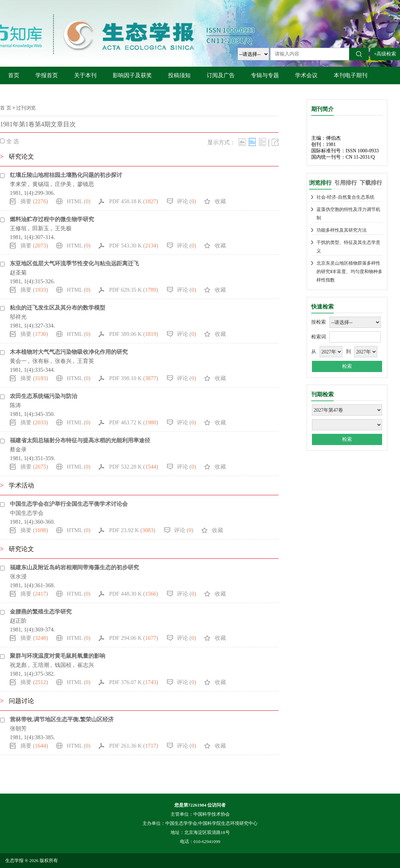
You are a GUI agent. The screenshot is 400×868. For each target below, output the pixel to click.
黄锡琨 (41, 184)
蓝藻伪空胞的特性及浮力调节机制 (348, 214)
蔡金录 (18, 449)
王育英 (86, 361)
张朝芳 (18, 728)
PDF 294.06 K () (134, 638)
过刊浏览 (26, 108)
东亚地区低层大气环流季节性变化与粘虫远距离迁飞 (74, 263)
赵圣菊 (18, 273)
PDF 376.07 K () (134, 682)
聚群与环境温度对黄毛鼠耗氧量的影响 (58, 656)
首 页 (6, 108)
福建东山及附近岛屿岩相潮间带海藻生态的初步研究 (74, 567)
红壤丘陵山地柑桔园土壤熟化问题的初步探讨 (66, 175)
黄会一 (18, 361)
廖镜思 (86, 184)
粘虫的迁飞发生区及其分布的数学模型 (58, 308)
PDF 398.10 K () (134, 378)
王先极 (63, 228)
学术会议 (306, 75)
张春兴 (63, 361)
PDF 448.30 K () (134, 594)
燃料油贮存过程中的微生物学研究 (52, 219)
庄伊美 (63, 184)
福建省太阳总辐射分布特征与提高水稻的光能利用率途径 (80, 440)
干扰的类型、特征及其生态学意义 (348, 247)
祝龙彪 (18, 665)
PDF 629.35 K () (134, 290)
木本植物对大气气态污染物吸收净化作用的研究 (69, 352)
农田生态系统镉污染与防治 (44, 396)
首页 (14, 75)
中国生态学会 (27, 513)
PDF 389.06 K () (134, 334)
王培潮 (41, 665)
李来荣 (18, 184)
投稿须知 (179, 75)
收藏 (220, 201)
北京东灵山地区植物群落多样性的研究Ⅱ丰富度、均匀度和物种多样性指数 (349, 271)
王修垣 (18, 228)
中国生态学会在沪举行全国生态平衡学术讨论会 (69, 504)
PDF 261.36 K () (134, 746)
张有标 (41, 361)
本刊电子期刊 (351, 75)
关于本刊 (85, 75)
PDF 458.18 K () (134, 201)
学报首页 (47, 75)
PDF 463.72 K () (134, 422)
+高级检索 (385, 54)
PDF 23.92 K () (132, 530)
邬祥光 (18, 317)
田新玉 (41, 228)
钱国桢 (63, 665)
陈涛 (15, 405)
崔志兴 (86, 665)
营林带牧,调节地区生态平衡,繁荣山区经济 (62, 719)
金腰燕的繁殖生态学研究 (41, 612)
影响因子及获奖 (132, 75)
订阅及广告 (221, 75)
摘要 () (34, 201)
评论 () (186, 201)
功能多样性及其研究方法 (342, 230)
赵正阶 (18, 621)
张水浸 (18, 577)
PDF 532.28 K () (134, 467)
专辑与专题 (265, 75)
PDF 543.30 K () (134, 246)
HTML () (78, 201)
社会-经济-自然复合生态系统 (345, 197)
